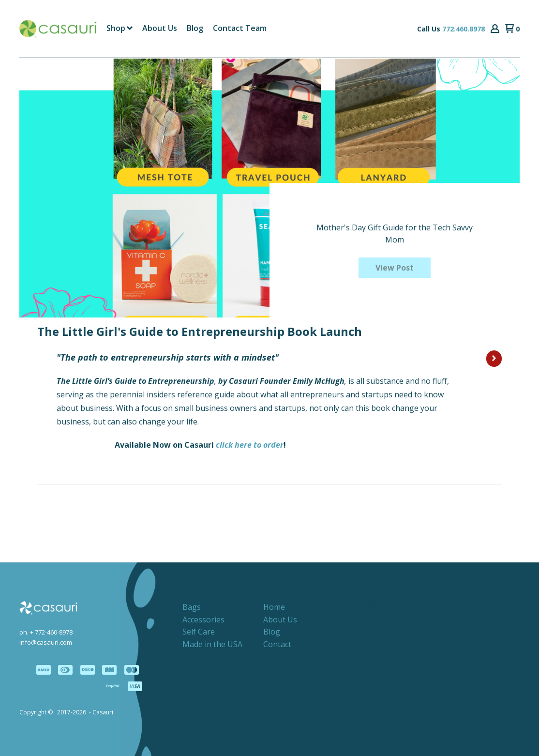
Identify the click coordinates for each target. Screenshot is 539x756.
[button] (495, 29)
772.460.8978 (464, 29)
